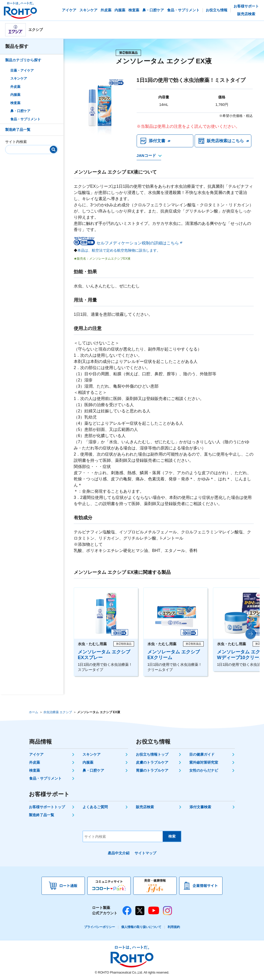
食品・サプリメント (25, 119)
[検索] (53, 150)
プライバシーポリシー (100, 927)
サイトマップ (145, 853)
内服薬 (15, 95)
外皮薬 (15, 87)
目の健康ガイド (202, 754)
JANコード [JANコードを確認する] (146, 155)
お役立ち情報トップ (152, 754)
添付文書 (157, 141)
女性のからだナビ (204, 770)
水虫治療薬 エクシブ (58, 712)
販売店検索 (145, 807)
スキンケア (19, 78)
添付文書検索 (200, 807)
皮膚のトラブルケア (152, 762)
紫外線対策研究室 (204, 762)
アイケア (36, 754)
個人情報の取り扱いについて (141, 927)
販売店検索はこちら (225, 141)
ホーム (34, 712)
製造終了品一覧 (18, 130)
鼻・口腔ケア (20, 111)
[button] (251, 634)
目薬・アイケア (22, 70)
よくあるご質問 (95, 807)
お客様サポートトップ (47, 807)
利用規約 (174, 927)
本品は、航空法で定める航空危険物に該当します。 (119, 250)
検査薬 (15, 103)
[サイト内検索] (30, 148)
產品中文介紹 (119, 853)
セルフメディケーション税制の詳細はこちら (138, 243)
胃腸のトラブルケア (152, 770)
